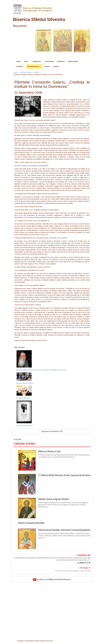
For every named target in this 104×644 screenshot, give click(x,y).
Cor (18, 635)
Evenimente (50, 61)
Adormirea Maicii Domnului (26, 594)
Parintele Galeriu (34, 66)
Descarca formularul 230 (52, 431)
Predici (19, 623)
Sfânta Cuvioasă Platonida (31, 523)
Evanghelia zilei (84, 555)
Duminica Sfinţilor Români (25, 383)
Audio (19, 616)
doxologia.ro (85, 568)
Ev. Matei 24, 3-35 (84, 563)
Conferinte (20, 628)
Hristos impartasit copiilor (25, 608)
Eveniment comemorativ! (24, 426)
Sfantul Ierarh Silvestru (25, 597)
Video (19, 618)
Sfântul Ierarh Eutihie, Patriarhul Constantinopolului (64, 530)
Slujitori (19, 631)
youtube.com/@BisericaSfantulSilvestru (52, 580)
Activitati (20, 66)
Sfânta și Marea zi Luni (49, 451)
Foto (18, 614)
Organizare (37, 61)
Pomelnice (61, 61)
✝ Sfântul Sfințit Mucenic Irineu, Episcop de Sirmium (64, 475)
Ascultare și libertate (23, 398)
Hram (27, 61)
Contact (56, 66)
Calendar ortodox (25, 443)
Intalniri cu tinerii (22, 606)
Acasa (16, 72)
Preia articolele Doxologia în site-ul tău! (73, 571)
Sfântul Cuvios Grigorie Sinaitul (53, 499)
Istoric (19, 61)
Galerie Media (74, 61)
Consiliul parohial (23, 633)
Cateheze (20, 626)
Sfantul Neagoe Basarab (25, 599)
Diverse (47, 66)
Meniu (17, 56)
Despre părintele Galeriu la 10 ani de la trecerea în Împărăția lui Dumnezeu (41, 370)
